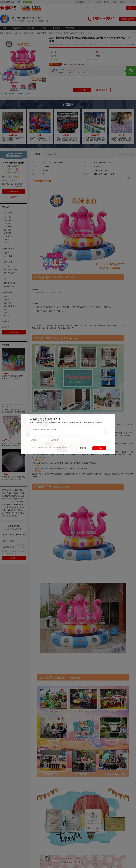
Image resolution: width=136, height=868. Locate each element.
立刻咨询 (99, 448)
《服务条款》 (41, 447)
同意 (33, 447)
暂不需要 (83, 448)
